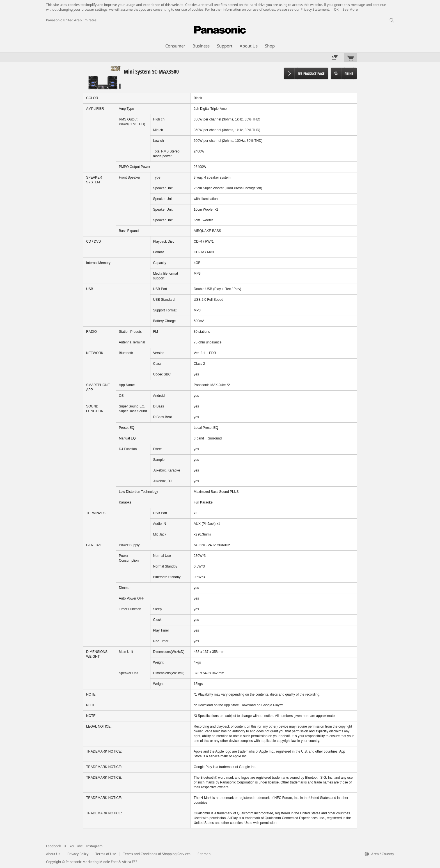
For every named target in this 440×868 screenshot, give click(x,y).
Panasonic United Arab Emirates (71, 20)
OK (336, 9)
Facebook (53, 846)
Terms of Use (106, 854)
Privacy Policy (78, 854)
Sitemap (204, 854)
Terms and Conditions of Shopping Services (157, 854)
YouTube (76, 846)
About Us (53, 854)
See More (350, 9)
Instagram (94, 846)
